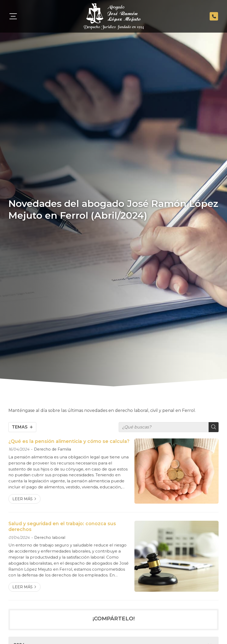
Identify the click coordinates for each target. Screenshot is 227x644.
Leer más (22, 499)
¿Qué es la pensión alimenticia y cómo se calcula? (69, 441)
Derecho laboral (50, 538)
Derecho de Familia (52, 449)
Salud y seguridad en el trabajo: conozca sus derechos (62, 526)
